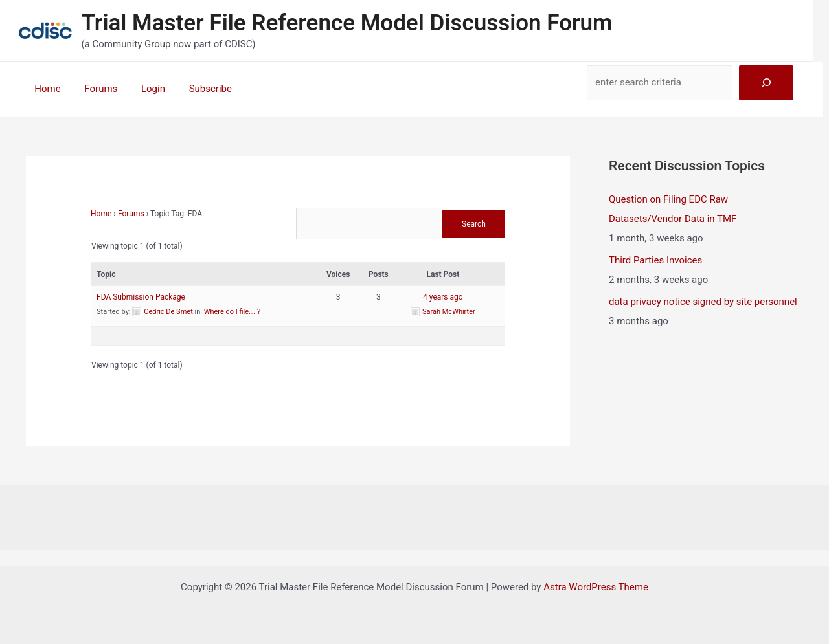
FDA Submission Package (141, 297)
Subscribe (195, 89)
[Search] (766, 83)
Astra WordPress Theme (596, 587)
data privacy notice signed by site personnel (703, 302)
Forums (94, 89)
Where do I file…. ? (233, 312)
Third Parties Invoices (655, 260)
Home (45, 89)
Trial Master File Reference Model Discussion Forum (347, 23)
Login (142, 89)
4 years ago (443, 297)
